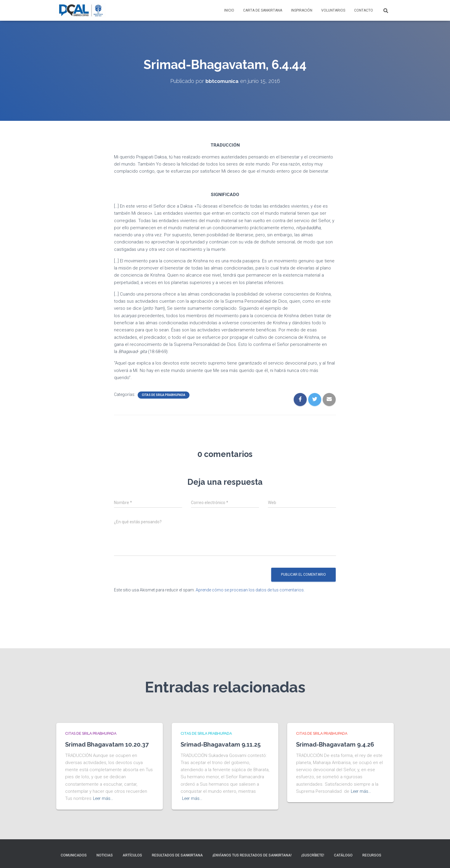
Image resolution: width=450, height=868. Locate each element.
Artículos (132, 855)
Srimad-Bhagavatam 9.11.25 (225, 735)
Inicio (229, 10)
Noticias (105, 855)
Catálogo (343, 855)
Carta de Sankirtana (263, 10)
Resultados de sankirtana (177, 855)
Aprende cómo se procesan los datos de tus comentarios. (250, 590)
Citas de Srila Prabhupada (164, 395)
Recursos (372, 855)
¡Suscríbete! (313, 855)
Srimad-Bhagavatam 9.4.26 (339, 735)
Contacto (364, 10)
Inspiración (302, 10)
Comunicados (74, 855)
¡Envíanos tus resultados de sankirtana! (252, 855)
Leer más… (104, 798)
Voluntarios (333, 10)
